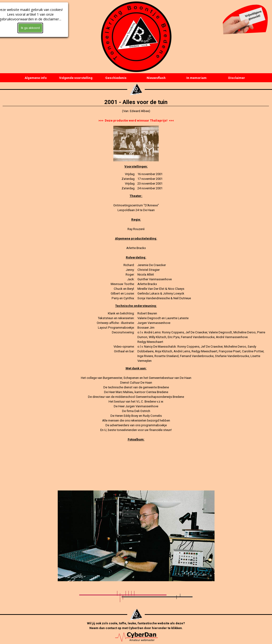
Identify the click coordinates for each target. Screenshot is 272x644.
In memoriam (196, 78)
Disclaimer (237, 78)
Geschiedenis (116, 78)
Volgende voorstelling (76, 78)
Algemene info (36, 78)
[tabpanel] (136, 116)
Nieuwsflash (156, 78)
